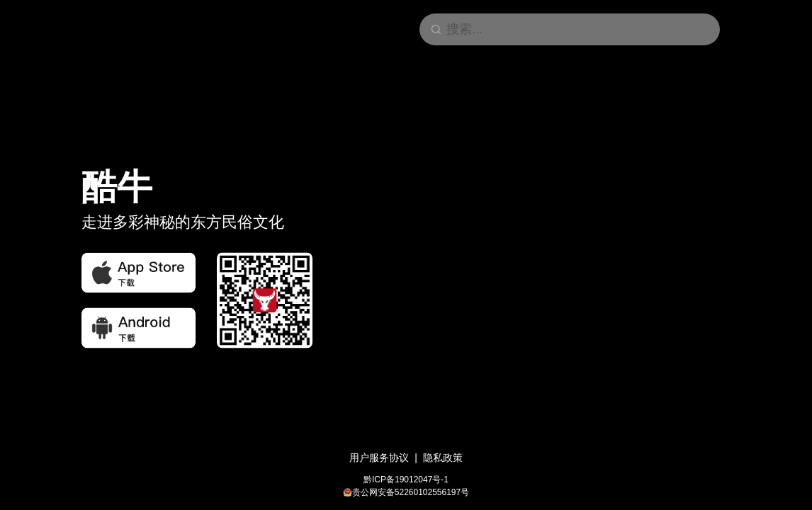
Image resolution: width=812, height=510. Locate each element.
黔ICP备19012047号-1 (406, 480)
